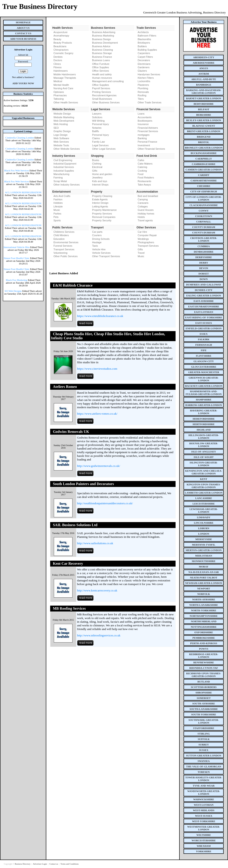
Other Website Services (66, 149)
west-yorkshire (204, 821)
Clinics (57, 64)
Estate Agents (100, 199)
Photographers (146, 242)
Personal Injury (100, 124)
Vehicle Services (101, 253)
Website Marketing (64, 117)
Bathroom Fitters (147, 36)
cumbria (204, 246)
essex (204, 334)
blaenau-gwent (204, 126)
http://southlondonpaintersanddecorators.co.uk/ (105, 503)
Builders (142, 46)
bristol (204, 142)
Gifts (95, 171)
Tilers (141, 99)
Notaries (97, 128)
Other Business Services (106, 102)
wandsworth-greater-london (204, 792)
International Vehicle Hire (17, 247)
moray (204, 567)
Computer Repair (147, 235)
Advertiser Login (40, 864)
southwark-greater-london (204, 721)
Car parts (97, 232)
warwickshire (204, 799)
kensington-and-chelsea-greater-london (204, 472)
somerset (204, 698)
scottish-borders (204, 687)
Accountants (145, 117)
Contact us (54, 864)
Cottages (143, 207)
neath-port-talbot (204, 578)
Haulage (97, 242)
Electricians (144, 64)
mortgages (144, 135)
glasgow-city (204, 361)
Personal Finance (148, 142)
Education (59, 239)
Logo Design (60, 135)
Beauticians (60, 46)
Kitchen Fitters (146, 78)
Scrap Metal (60, 181)
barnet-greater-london (204, 98)
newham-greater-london (204, 583)
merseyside (204, 539)
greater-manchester (204, 372)
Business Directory (23, 864)
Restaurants (144, 181)
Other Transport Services (106, 256)
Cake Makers (145, 164)
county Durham (204, 227)
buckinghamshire (204, 153)
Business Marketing (103, 36)
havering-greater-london (204, 412)
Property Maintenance (104, 210)
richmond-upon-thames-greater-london (204, 675)
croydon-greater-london (204, 239)
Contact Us (23, 33)
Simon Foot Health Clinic (17, 258)
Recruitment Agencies (104, 95)
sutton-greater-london (204, 756)
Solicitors (97, 117)
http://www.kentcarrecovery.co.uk (97, 590)
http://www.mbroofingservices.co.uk (99, 635)
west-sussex (204, 816)
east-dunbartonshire (204, 306)
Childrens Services (64, 232)
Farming (58, 178)
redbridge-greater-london (204, 656)
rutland (204, 682)
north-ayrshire (204, 599)
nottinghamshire (204, 627)
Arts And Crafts (62, 196)
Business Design (101, 39)
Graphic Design (62, 131)
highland (204, 430)
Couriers (97, 235)
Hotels (141, 217)
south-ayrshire (204, 703)
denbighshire (204, 252)
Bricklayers (144, 43)
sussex (204, 750)
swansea (204, 761)
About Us (23, 28)
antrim (204, 74)
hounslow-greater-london (204, 445)
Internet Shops (100, 185)
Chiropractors (61, 50)
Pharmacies (60, 95)
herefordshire (204, 419)
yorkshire (204, 851)
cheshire (204, 186)
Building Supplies (147, 50)
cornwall (204, 222)
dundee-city (204, 290)
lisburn (204, 528)
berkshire (204, 115)
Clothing (97, 164)
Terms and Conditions (69, 864)
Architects (143, 32)
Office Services (101, 71)
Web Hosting (61, 124)
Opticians (59, 92)
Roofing (142, 95)
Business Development (105, 43)
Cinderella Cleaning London (19, 138)
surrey (204, 745)
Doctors (58, 60)
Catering (142, 167)
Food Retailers (146, 178)
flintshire (204, 356)
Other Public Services (65, 256)
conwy (204, 211)
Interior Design (100, 203)
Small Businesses (102, 99)
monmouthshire (204, 561)
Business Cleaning (102, 50)
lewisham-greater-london (204, 510)
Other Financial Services (151, 149)
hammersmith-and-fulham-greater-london (204, 393)
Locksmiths (144, 81)
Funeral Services (63, 246)
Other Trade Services (150, 102)
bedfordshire (204, 104)
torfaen (204, 772)
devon (204, 268)
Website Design (62, 114)
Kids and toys (100, 181)
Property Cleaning (102, 196)
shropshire (204, 693)
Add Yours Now (23, 83)
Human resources (102, 78)
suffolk (204, 739)
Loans (141, 114)
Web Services (61, 142)
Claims (96, 138)
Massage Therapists (65, 78)
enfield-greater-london (204, 328)
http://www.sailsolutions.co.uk (95, 543)
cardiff (204, 175)
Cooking (142, 171)
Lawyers (97, 114)
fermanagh (204, 345)
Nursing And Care (63, 88)
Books (96, 160)
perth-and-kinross (204, 643)
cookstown (204, 216)
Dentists (58, 57)
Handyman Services (149, 74)
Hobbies (58, 203)
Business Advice (101, 46)
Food (141, 174)
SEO (56, 128)
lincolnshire (204, 523)
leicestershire (204, 504)
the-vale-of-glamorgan (204, 766)
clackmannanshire (204, 205)
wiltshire (204, 835)
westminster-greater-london (204, 828)
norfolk (204, 594)
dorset (204, 274)
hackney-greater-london (204, 386)
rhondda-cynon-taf (204, 668)
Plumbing (143, 88)
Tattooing (58, 99)
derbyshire (204, 257)
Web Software (61, 138)
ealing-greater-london (204, 295)
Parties (57, 214)
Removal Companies (104, 217)
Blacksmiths (144, 39)
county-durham (204, 233)
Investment (144, 145)
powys (204, 649)
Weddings (143, 239)
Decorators (144, 60)
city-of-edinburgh (204, 191)
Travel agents (145, 220)
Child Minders (61, 235)
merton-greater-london (204, 550)
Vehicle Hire (99, 249)
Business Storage (102, 53)
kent (204, 479)
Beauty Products (63, 43)
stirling (204, 734)
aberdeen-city (204, 57)
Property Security (102, 220)
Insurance (143, 124)
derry (204, 263)
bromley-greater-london (204, 148)
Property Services (102, 214)
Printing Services (102, 92)
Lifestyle (58, 207)
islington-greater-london (204, 464)
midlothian (204, 556)
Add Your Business (23, 39)
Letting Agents (100, 207)
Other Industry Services (66, 185)
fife (204, 350)
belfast (204, 109)
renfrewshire (204, 662)
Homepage (23, 22)
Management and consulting (108, 81)
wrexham (204, 846)
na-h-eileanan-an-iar (204, 572)
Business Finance (102, 57)
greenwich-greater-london (204, 379)
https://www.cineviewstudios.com (97, 369)
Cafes (141, 160)
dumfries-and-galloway (204, 285)
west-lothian (204, 805)
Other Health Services (66, 102)
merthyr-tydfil (204, 545)
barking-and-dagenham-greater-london (204, 92)
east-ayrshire (204, 301)
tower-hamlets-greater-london (204, 779)
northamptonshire (204, 616)
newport (204, 588)
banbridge (204, 85)
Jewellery (97, 178)
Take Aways (144, 185)
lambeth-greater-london (204, 493)
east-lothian (204, 312)
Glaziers (142, 71)
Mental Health (61, 85)
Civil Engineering (63, 160)
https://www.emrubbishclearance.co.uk (100, 316)
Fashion (58, 199)
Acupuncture (60, 32)
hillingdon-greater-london (204, 437)
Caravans (143, 203)
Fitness (57, 67)
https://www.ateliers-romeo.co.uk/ (97, 414)
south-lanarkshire (204, 709)
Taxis (95, 246)
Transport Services (64, 249)
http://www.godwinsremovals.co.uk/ (99, 466)
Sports (57, 220)
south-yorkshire (204, 714)
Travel (141, 253)
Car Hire (142, 232)
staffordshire (204, 728)
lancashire (204, 498)
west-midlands (204, 810)
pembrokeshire (204, 638)
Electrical (97, 167)
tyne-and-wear (204, 786)
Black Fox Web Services (17, 170)
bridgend (204, 137)
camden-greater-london (204, 170)
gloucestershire (204, 367)
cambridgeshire (204, 164)
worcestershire (204, 840)
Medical (58, 81)
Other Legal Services (104, 149)
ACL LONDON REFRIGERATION (23, 192)
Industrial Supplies (64, 171)
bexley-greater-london (204, 120)
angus (204, 68)
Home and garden (102, 174)
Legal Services (100, 145)
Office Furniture (101, 64)
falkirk (204, 339)
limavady (204, 517)
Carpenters (144, 53)
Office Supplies (101, 67)
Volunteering (60, 253)
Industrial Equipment (65, 164)
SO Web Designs (13, 291)
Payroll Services (101, 88)
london (204, 534)
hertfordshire (204, 424)
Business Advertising (104, 32)
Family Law (98, 142)
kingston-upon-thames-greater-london (204, 486)
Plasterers (143, 85)
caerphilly (204, 159)
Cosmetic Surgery (63, 53)
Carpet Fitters (145, 57)
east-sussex (204, 323)
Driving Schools (101, 239)
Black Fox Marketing (17, 280)
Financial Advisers (148, 128)
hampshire (204, 400)
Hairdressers (60, 71)
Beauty (57, 39)
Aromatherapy (61, 36)
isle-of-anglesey (204, 452)
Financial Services (148, 131)
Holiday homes (146, 214)
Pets (56, 217)
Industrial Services (64, 167)
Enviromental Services (66, 242)
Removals (143, 92)
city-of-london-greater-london (204, 198)
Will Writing (98, 121)
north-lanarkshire (204, 605)
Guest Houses (146, 210)
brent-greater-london (204, 131)
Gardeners (144, 67)
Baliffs (96, 131)
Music (57, 210)
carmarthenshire (204, 180)
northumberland (204, 621)
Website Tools (61, 145)
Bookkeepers (145, 121)
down (203, 279)
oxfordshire (204, 632)
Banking (142, 138)
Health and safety (102, 74)
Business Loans (101, 60)
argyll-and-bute (204, 79)
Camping (143, 199)
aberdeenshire (204, 63)
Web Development (64, 121)
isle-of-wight (204, 457)
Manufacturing (61, 174)
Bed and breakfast (148, 196)
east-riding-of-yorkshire (204, 317)
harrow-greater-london (204, 405)
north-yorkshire (204, 610)
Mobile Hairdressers (65, 74)
